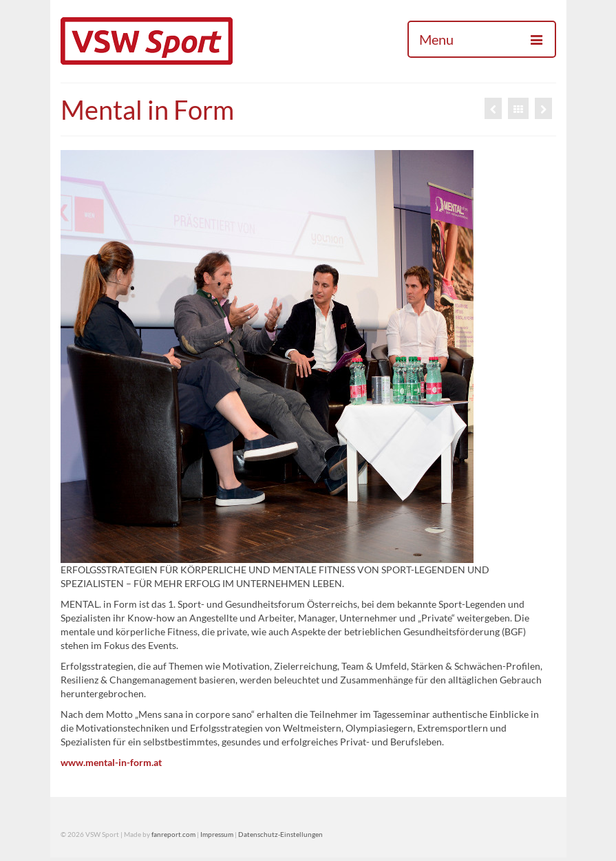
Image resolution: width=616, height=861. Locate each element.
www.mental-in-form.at (111, 762)
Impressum (217, 834)
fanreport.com (173, 834)
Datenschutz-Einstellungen (280, 834)
